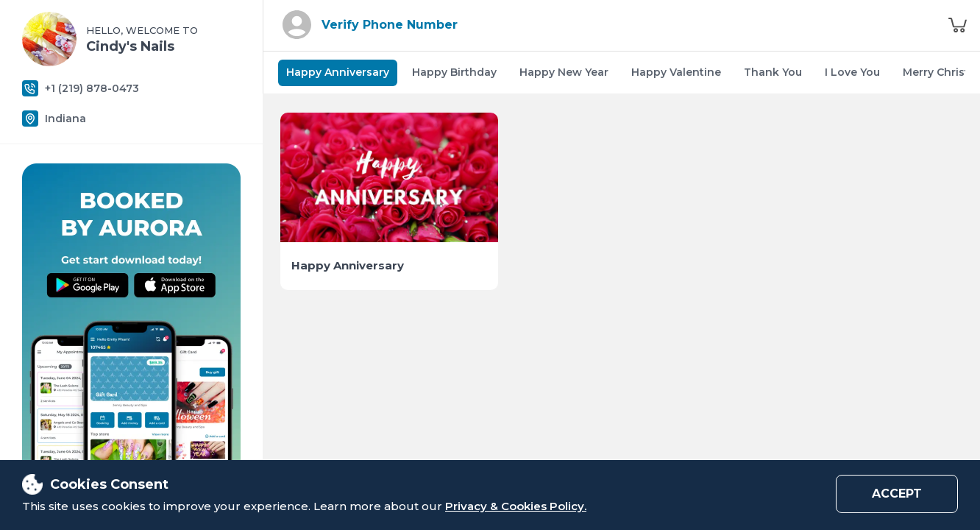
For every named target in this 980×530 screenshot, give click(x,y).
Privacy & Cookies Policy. (516, 506)
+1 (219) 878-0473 (92, 89)
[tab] (338, 73)
